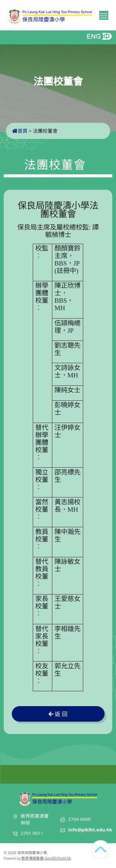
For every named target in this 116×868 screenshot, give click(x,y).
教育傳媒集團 (32, 858)
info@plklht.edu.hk (90, 830)
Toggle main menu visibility (104, 15)
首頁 (20, 131)
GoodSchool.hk (58, 858)
